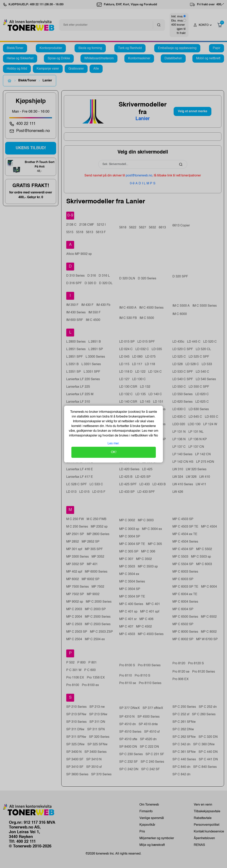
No (156, 436)
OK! (114, 452)
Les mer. (114, 444)
